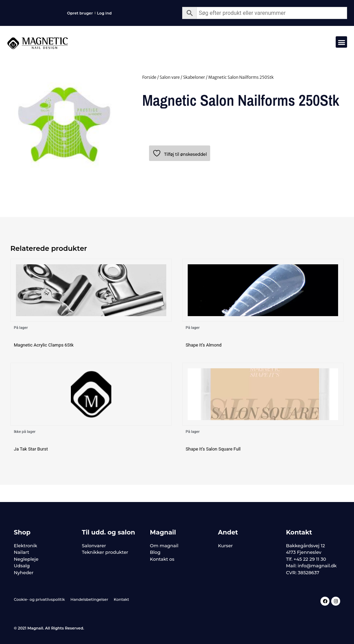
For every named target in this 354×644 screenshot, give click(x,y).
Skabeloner (194, 77)
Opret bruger (80, 13)
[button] (341, 42)
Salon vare (170, 77)
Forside (149, 77)
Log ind (105, 13)
